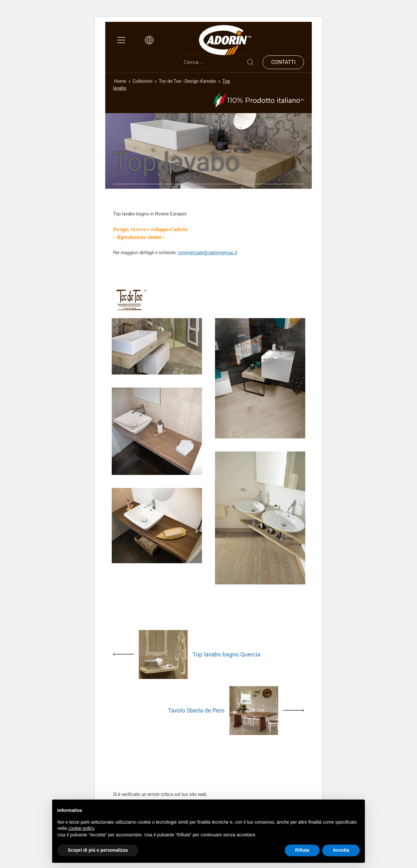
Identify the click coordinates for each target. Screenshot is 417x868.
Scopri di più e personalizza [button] (98, 850)
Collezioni (143, 81)
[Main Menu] (121, 40)
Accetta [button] (341, 850)
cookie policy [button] (81, 828)
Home (120, 81)
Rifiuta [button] (302, 850)
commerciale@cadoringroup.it (208, 253)
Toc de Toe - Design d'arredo (187, 81)
